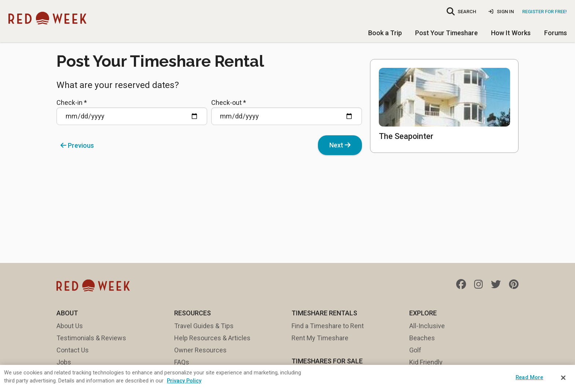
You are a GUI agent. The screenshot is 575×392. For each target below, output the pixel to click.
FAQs (182, 362)
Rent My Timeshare (320, 338)
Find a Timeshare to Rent (328, 326)
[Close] (563, 378)
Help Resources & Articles (212, 338)
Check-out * (287, 112)
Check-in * (132, 112)
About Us (70, 326)
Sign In (501, 12)
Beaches (422, 338)
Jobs (64, 362)
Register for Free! (545, 12)
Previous (77, 145)
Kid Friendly (426, 362)
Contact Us (73, 350)
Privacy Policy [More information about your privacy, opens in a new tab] (184, 381)
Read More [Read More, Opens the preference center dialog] (529, 377)
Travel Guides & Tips (204, 326)
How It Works (511, 33)
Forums (556, 33)
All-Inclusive (427, 326)
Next (340, 145)
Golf (415, 350)
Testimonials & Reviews (91, 338)
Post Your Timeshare (446, 33)
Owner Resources (200, 350)
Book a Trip (385, 33)
